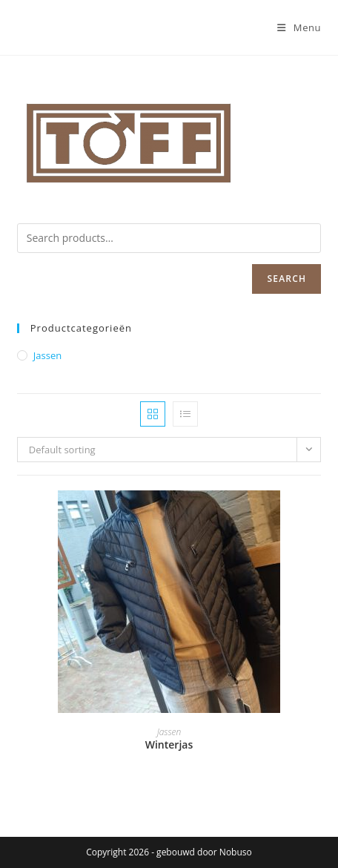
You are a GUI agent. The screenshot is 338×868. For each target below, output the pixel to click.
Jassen (47, 355)
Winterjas (169, 744)
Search (286, 279)
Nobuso (236, 852)
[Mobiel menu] (299, 27)
